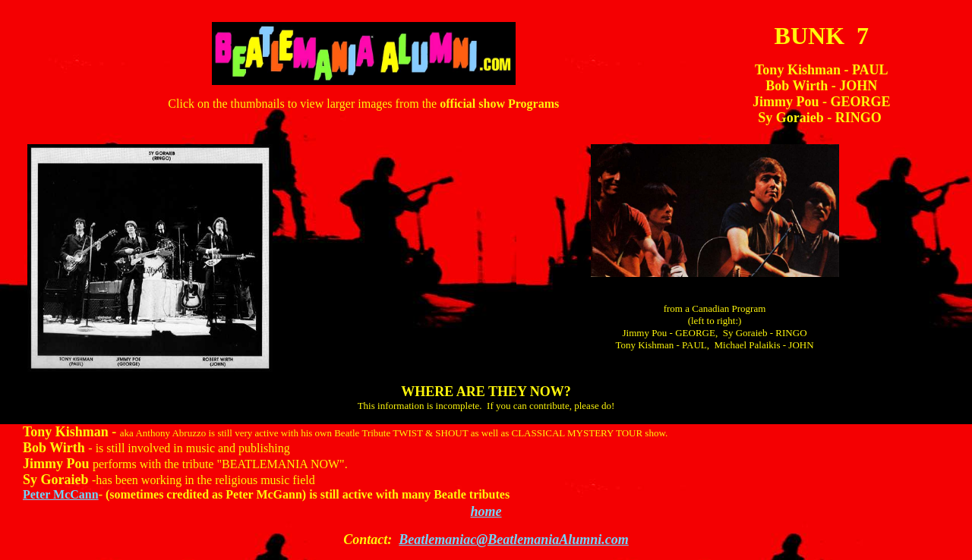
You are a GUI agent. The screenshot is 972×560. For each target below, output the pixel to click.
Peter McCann (61, 494)
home (486, 511)
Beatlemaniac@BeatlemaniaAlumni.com (513, 540)
